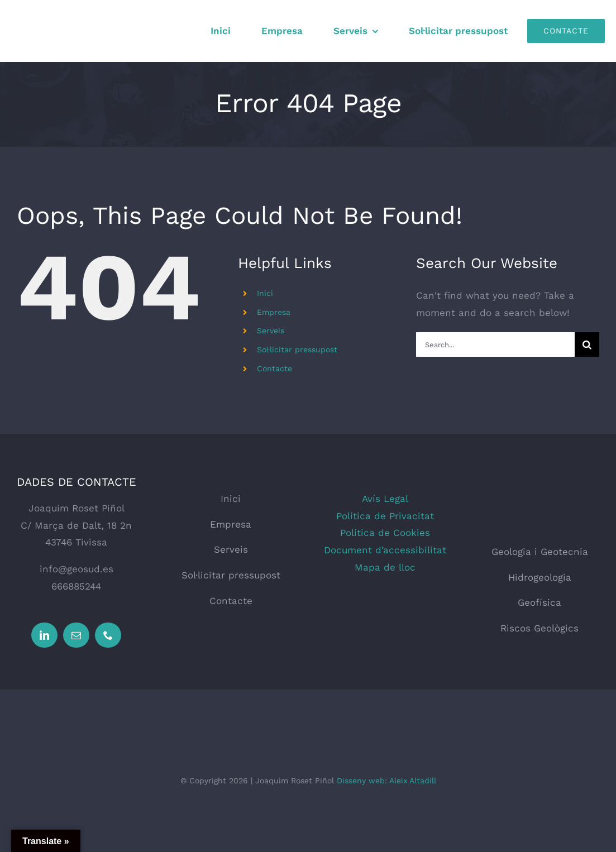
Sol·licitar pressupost (297, 350)
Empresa (274, 312)
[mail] (76, 635)
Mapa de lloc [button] (385, 567)
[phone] (108, 635)
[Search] (587, 344)
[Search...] (495, 344)
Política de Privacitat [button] (385, 516)
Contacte (274, 368)
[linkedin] (44, 635)
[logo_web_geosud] (539, 495)
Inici (265, 293)
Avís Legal (385, 499)
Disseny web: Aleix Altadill (386, 781)
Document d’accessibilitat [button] (385, 550)
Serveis (271, 331)
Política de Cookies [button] (385, 533)
